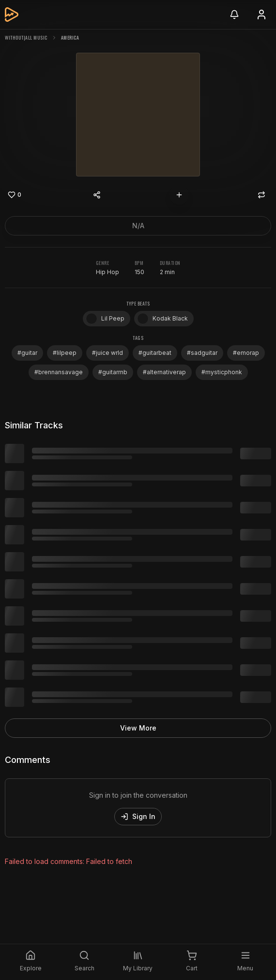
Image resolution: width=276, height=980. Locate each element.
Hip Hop (107, 272)
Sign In (138, 816)
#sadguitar (202, 353)
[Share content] (97, 195)
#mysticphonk (222, 372)
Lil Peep (105, 319)
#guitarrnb (113, 372)
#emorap (246, 353)
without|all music (26, 37)
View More (138, 728)
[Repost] (261, 195)
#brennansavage (59, 372)
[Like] (15, 195)
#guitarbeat (155, 353)
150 (139, 272)
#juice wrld (107, 353)
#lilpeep (65, 353)
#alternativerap (164, 372)
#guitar (27, 353)
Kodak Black (162, 319)
